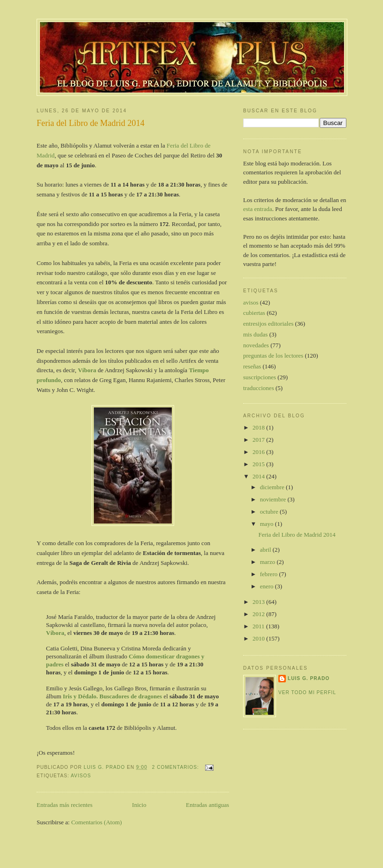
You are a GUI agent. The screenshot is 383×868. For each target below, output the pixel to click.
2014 (259, 476)
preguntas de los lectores (273, 356)
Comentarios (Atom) (97, 822)
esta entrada (258, 209)
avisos (81, 776)
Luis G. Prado (309, 678)
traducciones (259, 388)
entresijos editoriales (268, 324)
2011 (259, 626)
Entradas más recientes (65, 805)
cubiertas (254, 313)
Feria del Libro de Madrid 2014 (91, 123)
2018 (259, 427)
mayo (268, 524)
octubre (270, 512)
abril (266, 550)
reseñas (252, 366)
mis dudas (255, 334)
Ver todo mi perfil (307, 692)
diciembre (273, 487)
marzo (268, 562)
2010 (259, 638)
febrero (270, 574)
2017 (259, 440)
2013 (259, 602)
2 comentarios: (176, 767)
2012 (259, 614)
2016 (259, 452)
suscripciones (260, 377)
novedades (256, 345)
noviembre (274, 499)
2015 (259, 464)
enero (268, 586)
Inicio (139, 805)
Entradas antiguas (207, 805)
